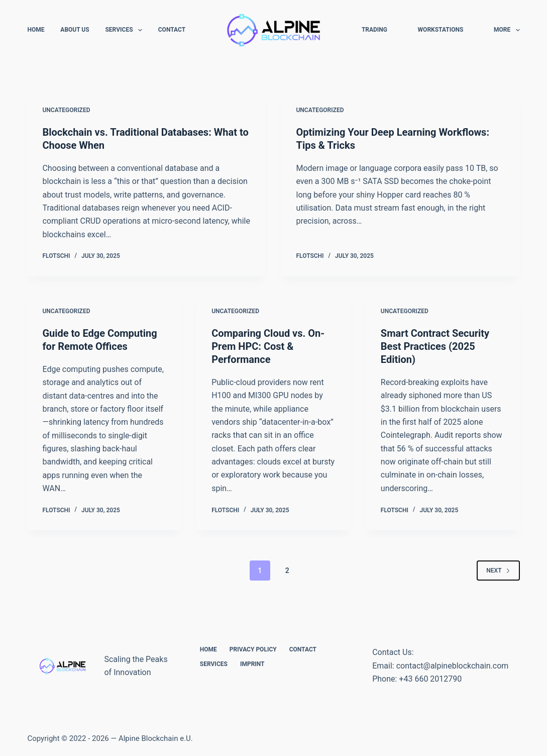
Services (125, 30)
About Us (75, 30)
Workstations (441, 30)
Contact (172, 30)
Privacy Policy (253, 649)
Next (498, 571)
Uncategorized (66, 110)
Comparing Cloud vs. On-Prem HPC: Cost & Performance (268, 346)
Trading (374, 30)
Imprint (252, 664)
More (507, 30)
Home (36, 30)
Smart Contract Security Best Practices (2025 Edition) (435, 346)
